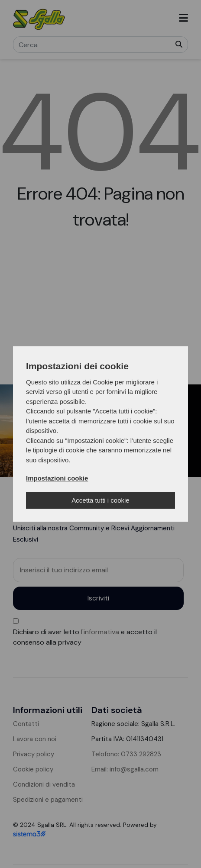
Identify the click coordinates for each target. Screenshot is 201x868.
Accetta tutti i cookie (100, 500)
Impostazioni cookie (57, 478)
